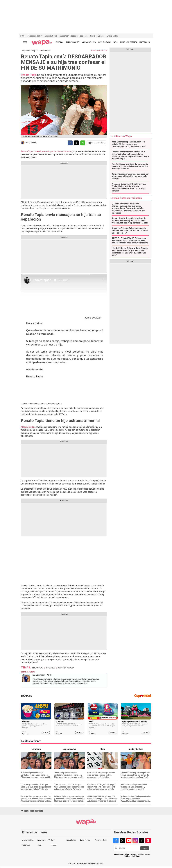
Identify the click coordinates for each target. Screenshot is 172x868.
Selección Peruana (66, 668)
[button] (116, 848)
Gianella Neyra (51, 36)
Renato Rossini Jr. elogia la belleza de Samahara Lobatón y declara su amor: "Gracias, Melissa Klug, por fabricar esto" (130, 221)
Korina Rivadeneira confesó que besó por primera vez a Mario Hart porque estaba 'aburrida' (130, 176)
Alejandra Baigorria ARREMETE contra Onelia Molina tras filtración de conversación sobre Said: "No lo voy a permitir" (129, 188)
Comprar (46, 732)
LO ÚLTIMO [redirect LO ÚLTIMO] (59, 42)
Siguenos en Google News (97, 143)
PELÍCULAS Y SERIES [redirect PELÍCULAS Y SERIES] (128, 42)
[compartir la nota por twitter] (76, 143)
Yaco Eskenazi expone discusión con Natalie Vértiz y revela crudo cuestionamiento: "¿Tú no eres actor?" (129, 144)
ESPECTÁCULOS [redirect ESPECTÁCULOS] (73, 42)
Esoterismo (26, 845)
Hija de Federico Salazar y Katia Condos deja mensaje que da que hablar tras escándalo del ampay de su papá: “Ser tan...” (130, 252)
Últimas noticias (28, 840)
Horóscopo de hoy (35, 36)
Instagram (51, 668)
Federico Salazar (97, 36)
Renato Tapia (29, 75)
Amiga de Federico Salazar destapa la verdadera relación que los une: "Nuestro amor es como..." (130, 231)
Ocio (53, 840)
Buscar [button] (145, 848)
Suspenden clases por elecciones (74, 36)
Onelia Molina (113, 36)
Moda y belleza (71, 840)
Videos (39, 845)
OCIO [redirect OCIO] (116, 42)
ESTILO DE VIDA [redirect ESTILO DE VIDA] (105, 42)
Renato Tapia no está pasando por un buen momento (46, 151)
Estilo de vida (85, 840)
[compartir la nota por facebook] (70, 143)
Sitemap (54, 845)
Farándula (46, 51)
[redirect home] (42, 43)
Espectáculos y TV (30, 51)
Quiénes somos (144, 854)
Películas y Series (101, 840)
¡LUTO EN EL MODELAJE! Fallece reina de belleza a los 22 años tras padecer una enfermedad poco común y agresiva (130, 241)
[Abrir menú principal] (25, 42)
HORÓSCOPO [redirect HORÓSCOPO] (145, 42)
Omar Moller (31, 142)
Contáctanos (119, 854)
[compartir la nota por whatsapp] (83, 143)
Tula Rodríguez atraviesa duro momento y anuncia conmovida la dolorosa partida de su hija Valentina (130, 166)
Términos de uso (131, 854)
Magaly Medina (28, 427)
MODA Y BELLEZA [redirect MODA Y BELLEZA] (89, 42)
